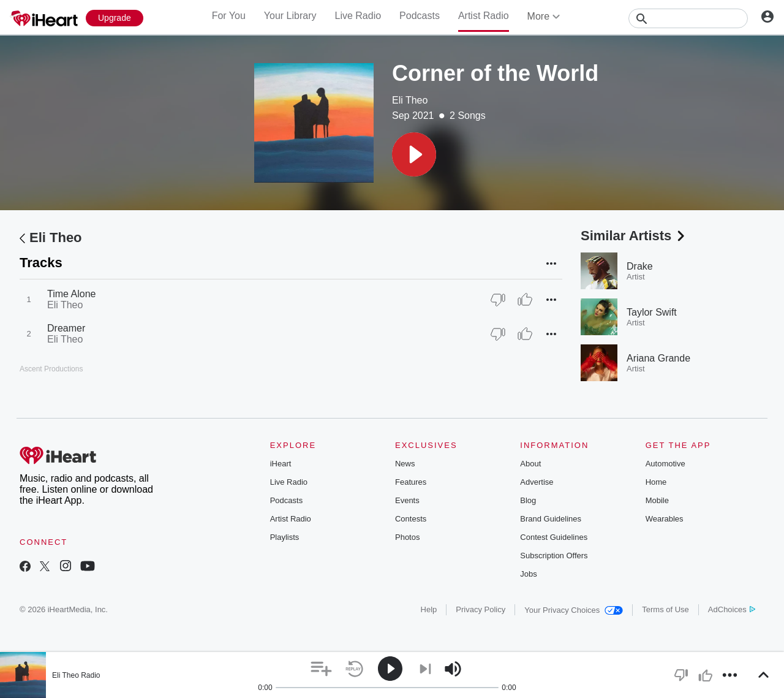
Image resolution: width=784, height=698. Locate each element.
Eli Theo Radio (76, 675)
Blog (528, 500)
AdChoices (732, 609)
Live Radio (358, 16)
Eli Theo (410, 100)
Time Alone (71, 294)
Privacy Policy (481, 609)
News (405, 464)
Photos (407, 537)
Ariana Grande (658, 358)
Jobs (528, 574)
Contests (411, 519)
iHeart (281, 464)
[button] (414, 154)
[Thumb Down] (498, 300)
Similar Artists (634, 236)
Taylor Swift (652, 312)
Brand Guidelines (551, 519)
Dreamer (66, 328)
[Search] (688, 18)
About (530, 464)
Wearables (665, 519)
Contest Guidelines (554, 537)
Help (429, 609)
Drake (640, 266)
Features (411, 482)
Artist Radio (484, 16)
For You (229, 16)
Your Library (290, 16)
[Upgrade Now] (115, 18)
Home (656, 482)
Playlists (285, 537)
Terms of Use (665, 609)
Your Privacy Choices (574, 610)
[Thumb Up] (525, 300)
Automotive (665, 464)
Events (407, 500)
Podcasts (420, 16)
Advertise (537, 482)
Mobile (657, 500)
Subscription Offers (554, 556)
